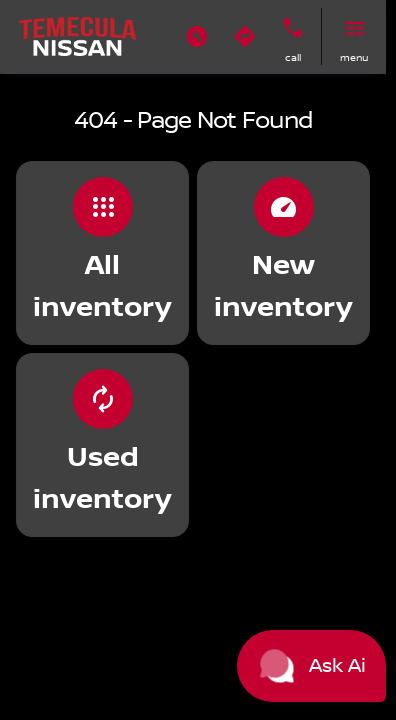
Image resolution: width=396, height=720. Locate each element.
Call (293, 57)
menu (354, 57)
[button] (197, 37)
